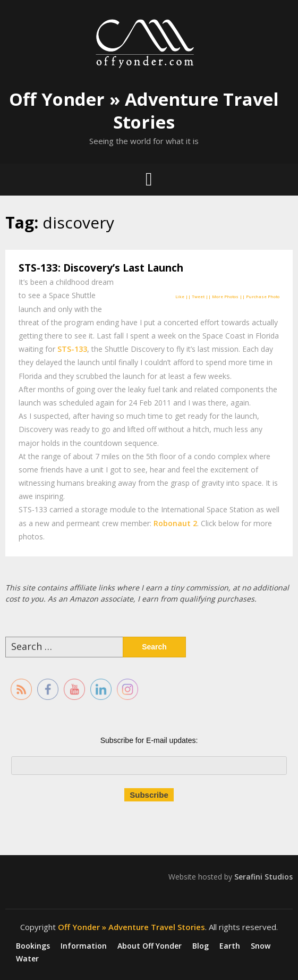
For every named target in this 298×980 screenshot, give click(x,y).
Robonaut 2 (175, 523)
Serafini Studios (263, 877)
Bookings (33, 946)
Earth (230, 946)
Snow (261, 946)
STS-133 (72, 349)
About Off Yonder (150, 946)
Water (27, 959)
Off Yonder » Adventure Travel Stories (144, 111)
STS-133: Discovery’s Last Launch (101, 268)
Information (84, 946)
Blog (201, 946)
